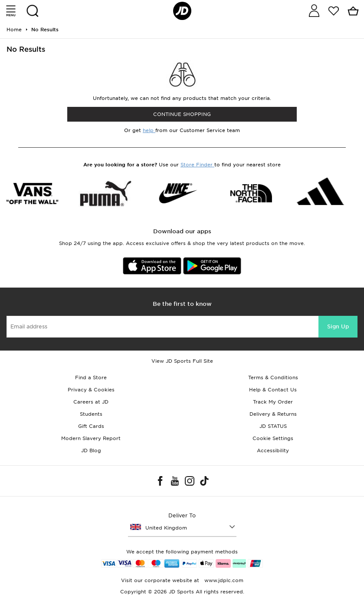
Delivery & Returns (273, 414)
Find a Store (91, 378)
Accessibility (273, 450)
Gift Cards (91, 426)
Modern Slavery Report (91, 438)
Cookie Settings (273, 438)
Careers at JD (91, 402)
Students (91, 414)
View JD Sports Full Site (182, 361)
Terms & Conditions (273, 378)
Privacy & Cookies (91, 390)
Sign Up (338, 326)
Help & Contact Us (273, 390)
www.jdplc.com (223, 580)
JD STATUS (273, 426)
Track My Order (273, 402)
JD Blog (91, 450)
